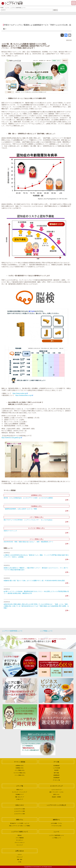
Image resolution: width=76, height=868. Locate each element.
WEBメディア (20, 790)
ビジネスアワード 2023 (20, 814)
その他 (20, 862)
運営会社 (20, 835)
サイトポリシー (20, 840)
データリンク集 (56, 780)
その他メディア (20, 799)
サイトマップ (20, 845)
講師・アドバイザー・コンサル (56, 792)
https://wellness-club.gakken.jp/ (11, 438)
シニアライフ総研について (20, 832)
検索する (56, 10)
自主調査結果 (56, 766)
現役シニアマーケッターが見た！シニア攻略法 (20, 826)
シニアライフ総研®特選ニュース (18, 8)
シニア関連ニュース (46, 631)
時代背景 (56, 770)
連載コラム (20, 820)
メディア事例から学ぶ (20, 770)
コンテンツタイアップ (56, 790)
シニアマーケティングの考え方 (56, 805)
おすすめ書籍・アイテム (56, 823)
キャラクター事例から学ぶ (20, 773)
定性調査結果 (56, 778)
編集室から (56, 820)
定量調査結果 (56, 775)
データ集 (56, 762)
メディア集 (20, 786)
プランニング (20, 857)
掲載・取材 (20, 859)
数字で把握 (56, 773)
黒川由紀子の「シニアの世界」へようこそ (20, 823)
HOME (2, 8)
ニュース (7, 8)
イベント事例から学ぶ (20, 775)
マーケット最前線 (20, 762)
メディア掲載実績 (20, 838)
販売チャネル (56, 794)
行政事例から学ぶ (20, 768)
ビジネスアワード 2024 (20, 811)
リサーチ (20, 855)
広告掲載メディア (20, 794)
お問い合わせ (20, 851)
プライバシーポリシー (20, 843)
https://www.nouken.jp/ (19, 393)
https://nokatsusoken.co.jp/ (24, 395)
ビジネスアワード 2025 (20, 809)
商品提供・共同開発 (56, 797)
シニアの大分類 (56, 768)
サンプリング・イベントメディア (20, 792)
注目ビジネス (20, 805)
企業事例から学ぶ (20, 766)
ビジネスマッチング (56, 786)
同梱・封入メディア (20, 797)
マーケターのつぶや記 (56, 826)
